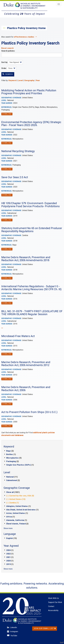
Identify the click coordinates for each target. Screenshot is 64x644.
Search (8, 74)
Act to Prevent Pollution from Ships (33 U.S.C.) (29, 412)
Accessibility (53, 610)
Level (20, 80)
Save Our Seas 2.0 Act (15, 177)
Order (4, 68)
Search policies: (8, 51)
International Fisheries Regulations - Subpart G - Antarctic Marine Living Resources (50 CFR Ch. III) (31, 288)
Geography (29, 80)
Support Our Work (55, 602)
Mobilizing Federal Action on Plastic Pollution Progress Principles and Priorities (29, 92)
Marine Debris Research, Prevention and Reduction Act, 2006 (26, 389)
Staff (62, 643)
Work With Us (54, 598)
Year (38, 80)
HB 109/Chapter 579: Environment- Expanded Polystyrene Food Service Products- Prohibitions (30, 205)
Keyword (13, 80)
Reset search (7, 48)
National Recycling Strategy (18, 151)
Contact (51, 606)
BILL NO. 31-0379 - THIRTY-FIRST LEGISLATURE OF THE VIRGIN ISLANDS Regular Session (32, 313)
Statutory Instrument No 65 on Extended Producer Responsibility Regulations (32, 230)
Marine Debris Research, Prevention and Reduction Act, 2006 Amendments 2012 (26, 364)
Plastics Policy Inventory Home (26, 28)
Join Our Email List (45, 628)
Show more (8, 528)
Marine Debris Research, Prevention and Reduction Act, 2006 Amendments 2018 (26, 259)
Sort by (4, 62)
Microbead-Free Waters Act (18, 336)
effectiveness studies (24, 37)
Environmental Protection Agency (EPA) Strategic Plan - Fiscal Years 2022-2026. (31, 124)
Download (7, 114)
